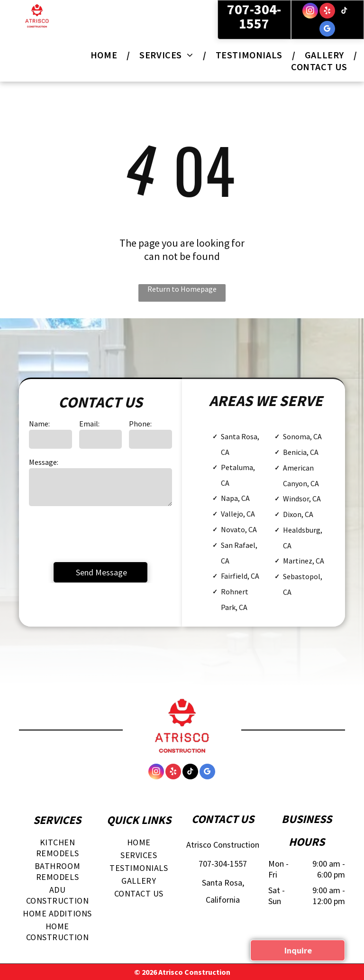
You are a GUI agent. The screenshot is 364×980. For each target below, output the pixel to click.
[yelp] (327, 12)
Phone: (140, 424)
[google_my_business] (327, 30)
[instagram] (310, 12)
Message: (44, 462)
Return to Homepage (182, 289)
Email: (89, 424)
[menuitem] (105, 55)
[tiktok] (344, 12)
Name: (39, 424)
